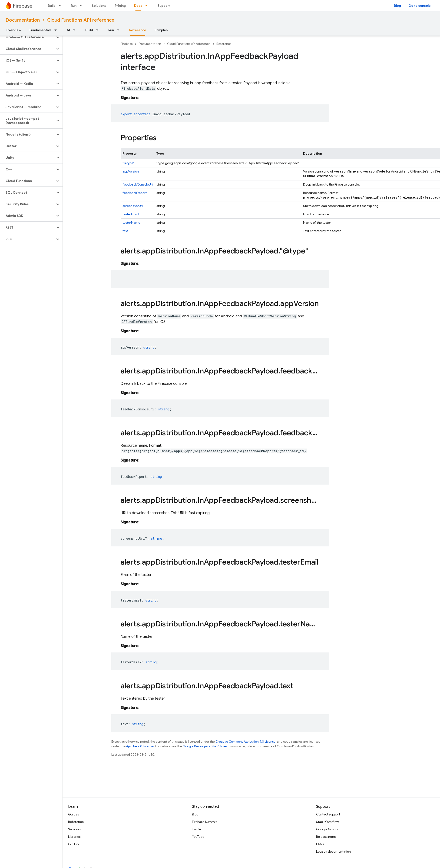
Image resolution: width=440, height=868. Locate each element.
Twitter (197, 829)
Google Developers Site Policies (205, 746)
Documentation (23, 20)
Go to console (420, 6)
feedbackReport (135, 193)
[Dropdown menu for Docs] (148, 6)
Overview (13, 30)
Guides (73, 814)
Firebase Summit (204, 822)
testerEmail (131, 214)
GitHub (73, 844)
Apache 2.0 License (140, 746)
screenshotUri (133, 206)
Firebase (127, 44)
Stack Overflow (328, 822)
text (125, 231)
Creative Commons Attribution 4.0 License (245, 742)
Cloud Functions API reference (81, 20)
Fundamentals (40, 30)
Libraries (74, 837)
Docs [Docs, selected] (138, 6)
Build (52, 6)
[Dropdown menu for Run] (82, 6)
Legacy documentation (333, 851)
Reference (224, 44)
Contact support (328, 814)
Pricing (120, 6)
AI (68, 30)
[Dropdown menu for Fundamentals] (57, 30)
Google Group (327, 829)
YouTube (198, 837)
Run (74, 6)
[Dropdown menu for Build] (61, 6)
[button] (28, 37)
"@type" (128, 163)
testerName (131, 223)
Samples (161, 30)
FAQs (320, 844)
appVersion (131, 171)
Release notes (326, 837)
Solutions (99, 6)
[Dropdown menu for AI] (76, 30)
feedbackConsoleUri (138, 184)
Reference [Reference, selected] (138, 30)
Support (164, 6)
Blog (397, 6)
